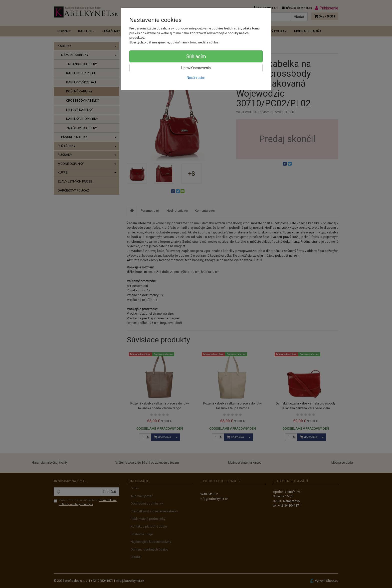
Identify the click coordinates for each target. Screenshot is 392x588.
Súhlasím (196, 56)
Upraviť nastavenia (196, 68)
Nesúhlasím (196, 78)
